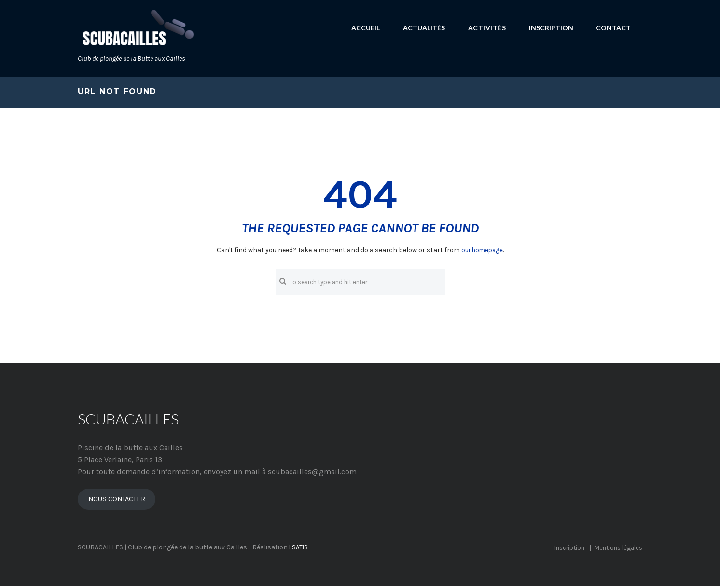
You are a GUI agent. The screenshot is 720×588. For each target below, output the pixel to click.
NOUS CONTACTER (120, 501)
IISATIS (299, 550)
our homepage (482, 250)
